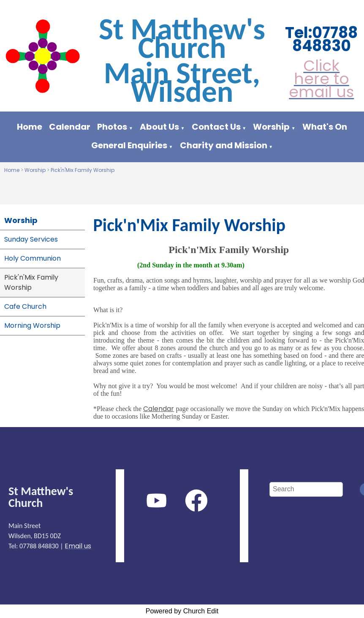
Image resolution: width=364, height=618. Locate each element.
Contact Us (216, 127)
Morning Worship (32, 325)
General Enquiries (129, 145)
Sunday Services (31, 239)
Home (30, 127)
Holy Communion (33, 258)
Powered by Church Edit (182, 611)
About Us (159, 127)
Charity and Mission (224, 145)
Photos (112, 127)
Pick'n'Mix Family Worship (83, 170)
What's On (325, 127)
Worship (271, 127)
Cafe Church (25, 306)
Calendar (70, 127)
